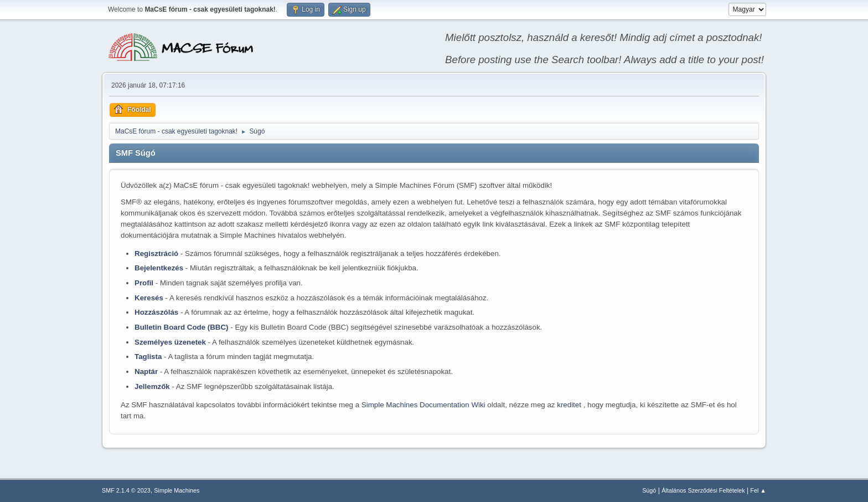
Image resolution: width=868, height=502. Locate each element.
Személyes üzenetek (170, 342)
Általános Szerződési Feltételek (703, 490)
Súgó (649, 490)
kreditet (570, 405)
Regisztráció (156, 253)
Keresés (149, 298)
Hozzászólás (156, 312)
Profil (144, 283)
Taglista (148, 357)
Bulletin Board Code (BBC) (182, 327)
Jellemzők (152, 386)
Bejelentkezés (159, 268)
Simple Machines (177, 490)
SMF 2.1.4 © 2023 (126, 490)
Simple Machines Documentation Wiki (424, 405)
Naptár (146, 372)
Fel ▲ (758, 490)
